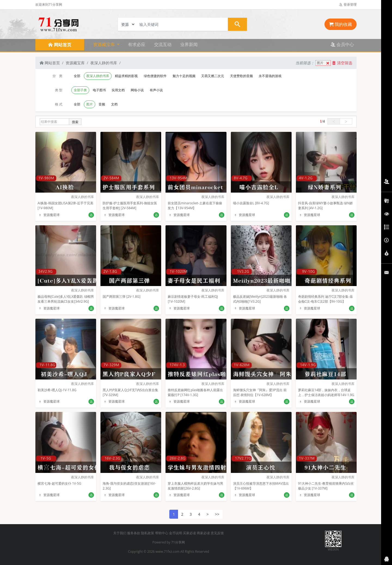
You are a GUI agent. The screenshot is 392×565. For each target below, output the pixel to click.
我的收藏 (341, 24)
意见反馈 (217, 533)
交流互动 (163, 44)
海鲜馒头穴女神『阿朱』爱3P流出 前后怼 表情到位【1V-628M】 (260, 392)
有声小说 (156, 90)
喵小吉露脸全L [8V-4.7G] (251, 203)
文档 (114, 104)
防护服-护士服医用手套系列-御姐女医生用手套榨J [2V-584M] (130, 206)
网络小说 (137, 90)
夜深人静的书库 (104, 63)
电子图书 (99, 90)
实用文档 (118, 90)
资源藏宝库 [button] (105, 44)
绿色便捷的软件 (155, 76)
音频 (102, 104)
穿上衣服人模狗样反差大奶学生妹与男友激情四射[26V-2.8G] (195, 486)
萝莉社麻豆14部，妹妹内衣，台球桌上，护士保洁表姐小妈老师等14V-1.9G (326, 392)
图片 (324, 63)
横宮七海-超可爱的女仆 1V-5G (59, 483)
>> (217, 514)
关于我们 (120, 533)
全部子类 (80, 90)
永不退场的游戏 (270, 76)
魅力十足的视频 (184, 76)
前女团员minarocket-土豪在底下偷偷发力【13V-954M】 (195, 206)
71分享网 (178, 542)
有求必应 (137, 44)
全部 (77, 76)
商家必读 (203, 533)
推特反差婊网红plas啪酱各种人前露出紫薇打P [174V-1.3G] (195, 392)
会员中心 (342, 44)
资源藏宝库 (75, 63)
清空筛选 (342, 63)
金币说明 (176, 533)
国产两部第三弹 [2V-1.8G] (121, 297)
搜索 (75, 122)
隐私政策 (148, 533)
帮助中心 (162, 533)
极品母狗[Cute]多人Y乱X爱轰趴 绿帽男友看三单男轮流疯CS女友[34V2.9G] (66, 299)
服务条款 (134, 533)
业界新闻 (189, 44)
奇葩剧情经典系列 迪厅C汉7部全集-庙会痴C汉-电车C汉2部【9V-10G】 (325, 299)
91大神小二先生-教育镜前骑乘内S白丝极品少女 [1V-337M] (326, 486)
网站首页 (50, 63)
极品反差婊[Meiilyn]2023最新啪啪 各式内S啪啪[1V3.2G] (260, 299)
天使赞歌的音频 (241, 76)
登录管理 (348, 4)
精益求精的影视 (126, 76)
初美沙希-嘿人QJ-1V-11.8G (57, 390)
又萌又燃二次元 (213, 76)
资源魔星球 (49, 215)
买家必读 (189, 533)
